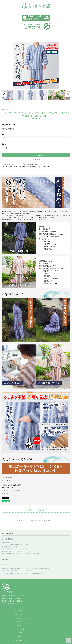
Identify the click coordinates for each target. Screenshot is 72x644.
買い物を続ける (6, 493)
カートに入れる (36, 155)
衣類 (3, 110)
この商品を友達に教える (9, 488)
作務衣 (7, 110)
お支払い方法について (20, 611)
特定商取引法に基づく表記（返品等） (12, 485)
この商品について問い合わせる (10, 491)
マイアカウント (20, 629)
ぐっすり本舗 (7, 592)
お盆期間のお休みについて (20, 640)
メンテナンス (20, 637)
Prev (4, 95)
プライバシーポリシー (20, 622)
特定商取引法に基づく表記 (20, 618)
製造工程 (20, 633)
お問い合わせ (20, 625)
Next (68, 95)
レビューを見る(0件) (7, 478)
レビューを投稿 (6, 480)
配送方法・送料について (20, 614)
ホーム (20, 607)
